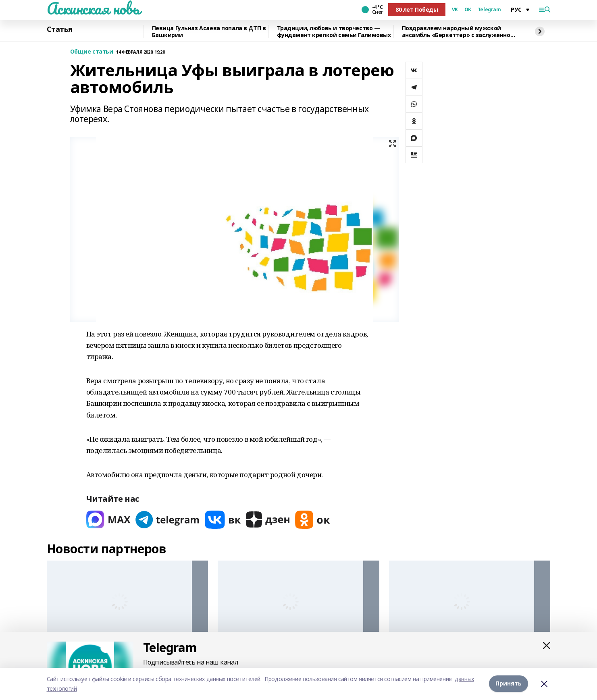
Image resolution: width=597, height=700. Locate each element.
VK (455, 10)
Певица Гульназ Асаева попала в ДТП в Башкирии (209, 32)
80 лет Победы (417, 9)
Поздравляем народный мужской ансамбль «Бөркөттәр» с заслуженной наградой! (458, 32)
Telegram (489, 10)
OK (468, 10)
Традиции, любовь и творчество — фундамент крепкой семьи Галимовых (334, 32)
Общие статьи (92, 52)
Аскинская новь (93, 8)
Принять (509, 684)
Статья (60, 29)
